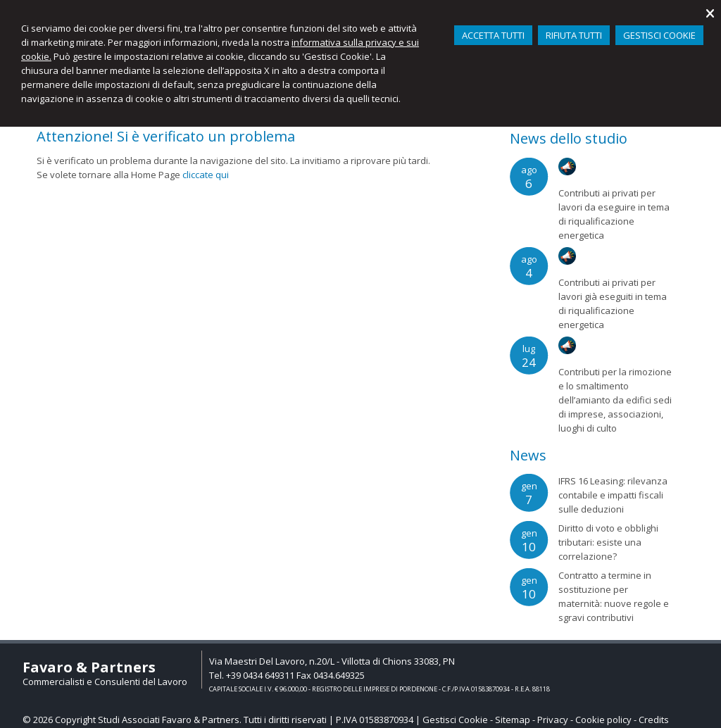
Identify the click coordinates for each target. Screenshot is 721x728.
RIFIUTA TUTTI (574, 35)
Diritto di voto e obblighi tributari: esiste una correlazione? (608, 542)
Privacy (553, 720)
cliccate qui (206, 175)
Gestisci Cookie (455, 720)
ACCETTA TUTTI (493, 35)
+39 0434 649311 (260, 675)
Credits (654, 720)
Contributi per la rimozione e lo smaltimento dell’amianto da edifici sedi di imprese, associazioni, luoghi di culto (615, 400)
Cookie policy (603, 720)
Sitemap (513, 720)
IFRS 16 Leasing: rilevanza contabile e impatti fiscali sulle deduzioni (613, 495)
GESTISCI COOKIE (659, 35)
